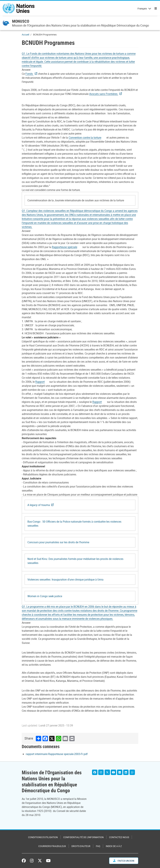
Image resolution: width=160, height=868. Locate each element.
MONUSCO (21, 21)
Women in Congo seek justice (45, 596)
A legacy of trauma (39, 505)
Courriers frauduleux (52, 846)
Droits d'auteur (81, 846)
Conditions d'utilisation (43, 837)
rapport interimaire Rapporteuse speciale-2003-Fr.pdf (57, 754)
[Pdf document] (87, 138)
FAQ (98, 846)
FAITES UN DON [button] (124, 861)
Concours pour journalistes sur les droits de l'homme (58, 542)
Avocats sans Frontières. (104, 94)
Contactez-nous (119, 837)
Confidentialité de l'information (83, 837)
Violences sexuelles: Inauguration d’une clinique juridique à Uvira (65, 580)
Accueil (25, 35)
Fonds (29, 74)
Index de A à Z (114, 846)
